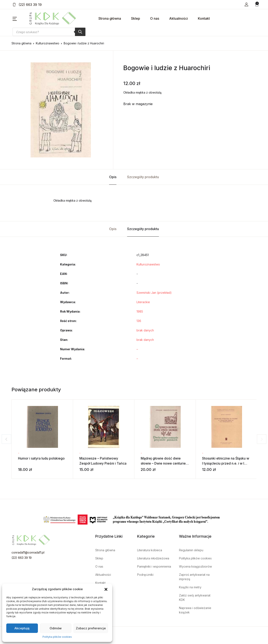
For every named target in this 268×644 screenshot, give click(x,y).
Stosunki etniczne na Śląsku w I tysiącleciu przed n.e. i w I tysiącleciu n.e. (226, 463)
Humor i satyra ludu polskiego (41, 458)
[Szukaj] (80, 32)
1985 (140, 311)
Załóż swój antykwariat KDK (195, 598)
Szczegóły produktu (143, 177)
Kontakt (204, 18)
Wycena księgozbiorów (195, 566)
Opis (113, 177)
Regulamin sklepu (191, 550)
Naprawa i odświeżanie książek (195, 610)
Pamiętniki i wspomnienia (154, 566)
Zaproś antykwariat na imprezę (194, 577)
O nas (155, 18)
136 (139, 321)
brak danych (145, 330)
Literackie (143, 302)
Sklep (136, 18)
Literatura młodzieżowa (153, 558)
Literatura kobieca (150, 550)
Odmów (56, 628)
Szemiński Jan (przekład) (154, 293)
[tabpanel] (61, 110)
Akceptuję (22, 628)
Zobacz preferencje (91, 628)
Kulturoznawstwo (48, 43)
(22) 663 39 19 (27, 5)
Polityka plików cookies (57, 637)
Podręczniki (145, 575)
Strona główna (110, 18)
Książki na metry (190, 587)
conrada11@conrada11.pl (28, 552)
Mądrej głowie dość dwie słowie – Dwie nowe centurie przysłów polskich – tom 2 (163, 463)
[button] (106, 589)
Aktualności (178, 18)
